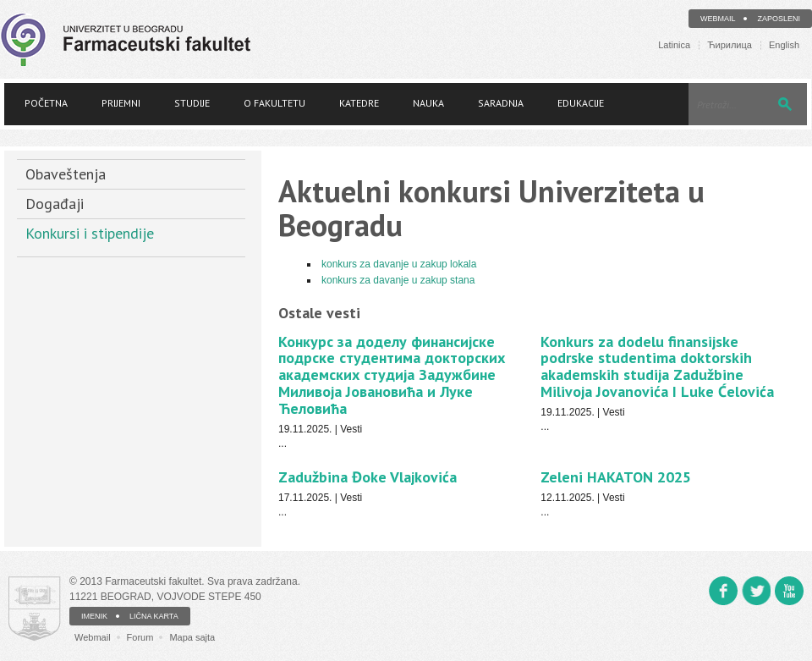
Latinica (674, 45)
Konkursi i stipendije (90, 233)
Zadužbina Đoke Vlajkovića (368, 477)
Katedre (359, 103)
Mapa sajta (192, 637)
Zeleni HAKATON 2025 (616, 477)
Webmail (718, 19)
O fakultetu (274, 103)
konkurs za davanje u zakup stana (398, 280)
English (784, 45)
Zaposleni (779, 19)
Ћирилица (730, 45)
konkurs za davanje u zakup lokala (399, 264)
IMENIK (94, 616)
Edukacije (581, 103)
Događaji (55, 204)
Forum (140, 637)
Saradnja (501, 103)
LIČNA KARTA (154, 616)
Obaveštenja (66, 174)
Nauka (428, 103)
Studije (192, 103)
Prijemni (121, 103)
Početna (46, 103)
